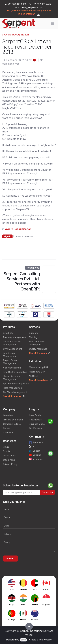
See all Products (12, 396)
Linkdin (36, 451)
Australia (35, 620)
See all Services (38, 353)
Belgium (23, 589)
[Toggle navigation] (53, 24)
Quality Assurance (38, 349)
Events (6, 451)
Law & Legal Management (10, 355)
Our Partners (35, 428)
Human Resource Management (12, 378)
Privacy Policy (10, 464)
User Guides (9, 456)
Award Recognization (16, 35)
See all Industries (39, 380)
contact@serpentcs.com (29, 7)
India (23, 605)
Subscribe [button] (48, 492)
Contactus (8, 433)
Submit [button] (10, 559)
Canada (46, 589)
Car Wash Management (15, 392)
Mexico (23, 620)
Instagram (38, 459)
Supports (34, 333)
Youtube (37, 455)
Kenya (12, 605)
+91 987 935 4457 (40, 4)
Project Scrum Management (10, 362)
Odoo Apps (9, 460)
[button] (29, 626)
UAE (35, 589)
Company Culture (12, 424)
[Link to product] (9, 306)
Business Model (37, 424)
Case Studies (36, 415)
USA (12, 589)
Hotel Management (13, 388)
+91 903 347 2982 (16, 4)
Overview (8, 415)
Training (33, 337)
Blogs (6, 447)
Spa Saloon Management (16, 384)
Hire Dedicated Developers (37, 343)
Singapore (46, 605)
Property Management (15, 337)
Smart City (8, 333)
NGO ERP (34, 376)
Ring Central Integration (15, 372)
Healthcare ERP (37, 372)
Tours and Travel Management (12, 343)
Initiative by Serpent (13, 420)
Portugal (12, 620)
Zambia (35, 605)
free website (45, 640)
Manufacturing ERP (39, 367)
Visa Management (12, 368)
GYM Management (12, 349)
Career (7, 428)
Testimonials (35, 420)
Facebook (38, 442)
